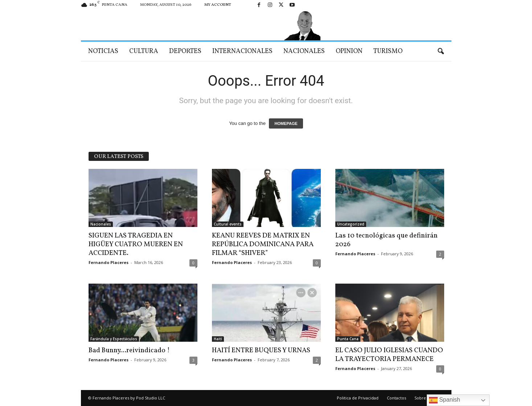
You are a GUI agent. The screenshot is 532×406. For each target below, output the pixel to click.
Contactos (396, 398)
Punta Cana (348, 339)
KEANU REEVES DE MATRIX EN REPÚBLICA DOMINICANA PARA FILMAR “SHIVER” (263, 244)
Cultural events (228, 224)
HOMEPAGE (286, 123)
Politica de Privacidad (358, 398)
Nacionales (304, 51)
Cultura (144, 51)
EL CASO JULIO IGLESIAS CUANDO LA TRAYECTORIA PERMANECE (389, 355)
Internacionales (242, 51)
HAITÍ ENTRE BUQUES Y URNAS (261, 350)
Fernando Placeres (109, 262)
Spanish (445, 400)
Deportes (185, 51)
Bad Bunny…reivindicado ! (129, 350)
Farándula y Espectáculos (114, 339)
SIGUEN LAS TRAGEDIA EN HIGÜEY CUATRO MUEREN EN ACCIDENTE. (136, 244)
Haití (218, 339)
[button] (441, 52)
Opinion (349, 51)
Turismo (388, 51)
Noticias (103, 51)
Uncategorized (351, 224)
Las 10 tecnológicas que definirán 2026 (386, 240)
